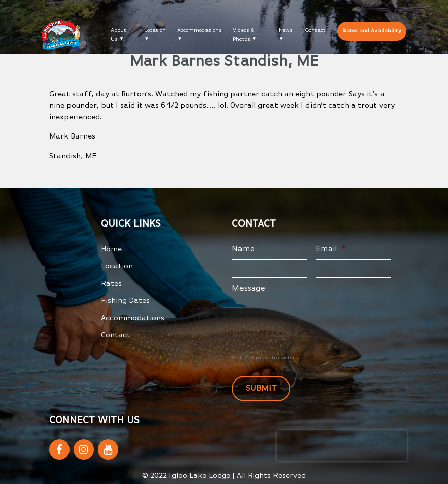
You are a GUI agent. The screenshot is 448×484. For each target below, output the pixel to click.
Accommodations (199, 30)
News (286, 30)
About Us (118, 34)
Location (155, 30)
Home (111, 249)
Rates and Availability (372, 31)
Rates (111, 283)
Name (243, 249)
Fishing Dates (125, 301)
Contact (315, 30)
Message (249, 289)
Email (331, 249)
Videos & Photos (244, 34)
